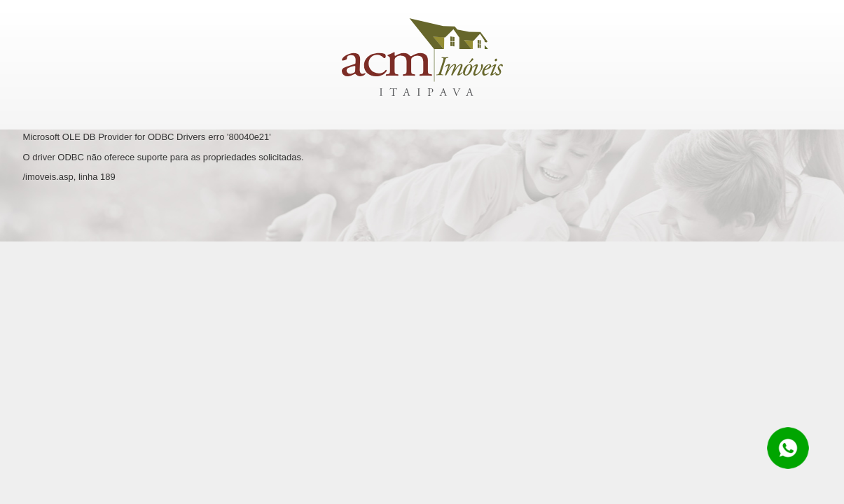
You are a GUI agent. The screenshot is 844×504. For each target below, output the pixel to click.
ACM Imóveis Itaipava (422, 57)
